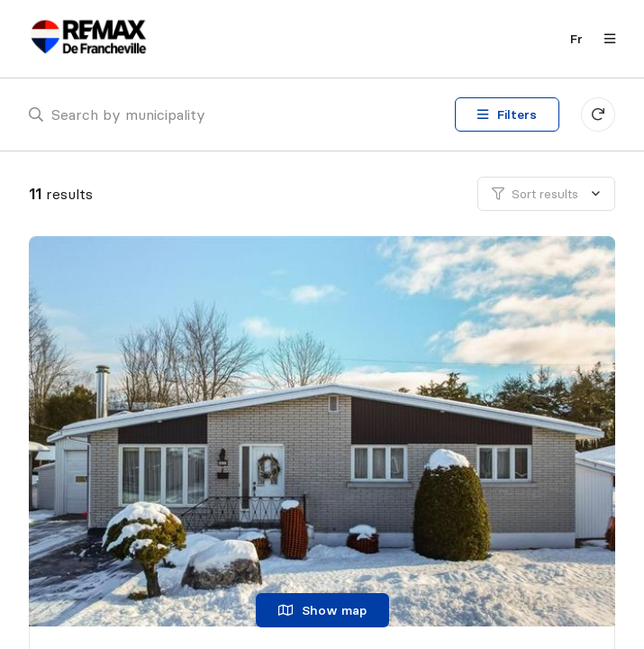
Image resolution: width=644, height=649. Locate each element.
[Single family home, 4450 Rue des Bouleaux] (325, 431)
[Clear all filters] (598, 114)
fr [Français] (576, 39)
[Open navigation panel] (604, 39)
